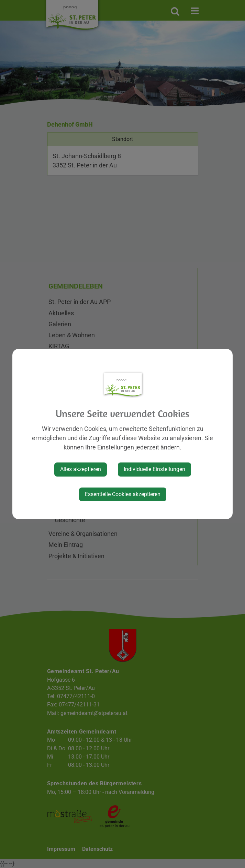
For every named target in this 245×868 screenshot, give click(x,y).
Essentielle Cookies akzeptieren (123, 494)
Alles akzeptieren (81, 469)
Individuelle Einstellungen (154, 469)
